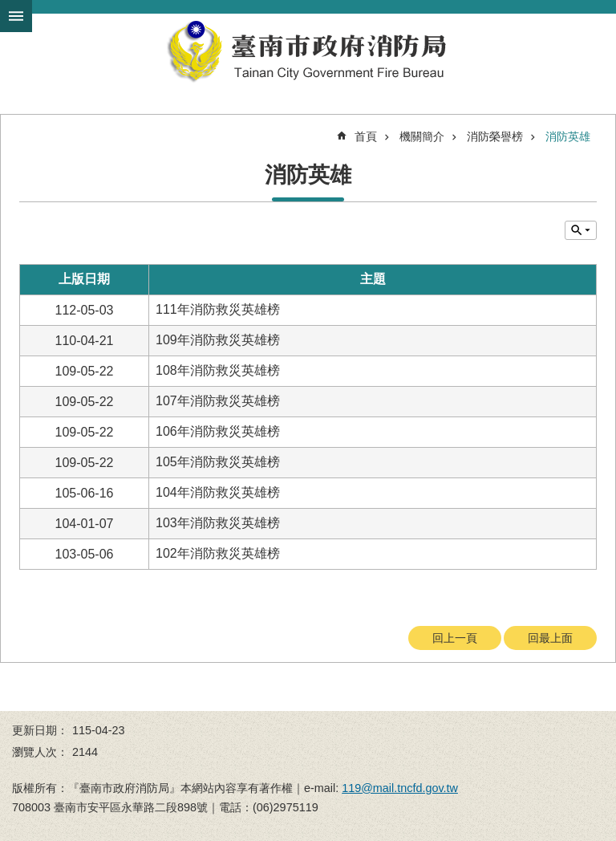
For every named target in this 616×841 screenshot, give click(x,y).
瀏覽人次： (40, 752)
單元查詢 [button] (581, 230)
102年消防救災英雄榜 (218, 553)
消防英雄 (568, 136)
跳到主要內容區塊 (8, 8)
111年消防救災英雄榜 (218, 309)
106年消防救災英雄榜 (218, 431)
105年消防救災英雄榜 (218, 462)
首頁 (366, 136)
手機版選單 (16, 16)
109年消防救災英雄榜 (218, 340)
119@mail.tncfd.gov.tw (400, 788)
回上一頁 (455, 638)
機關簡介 (422, 136)
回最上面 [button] (550, 638)
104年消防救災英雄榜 (218, 492)
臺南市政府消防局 (308, 51)
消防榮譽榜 (495, 136)
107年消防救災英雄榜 (218, 401)
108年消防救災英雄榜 (218, 370)
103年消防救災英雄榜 (218, 523)
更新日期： (40, 730)
